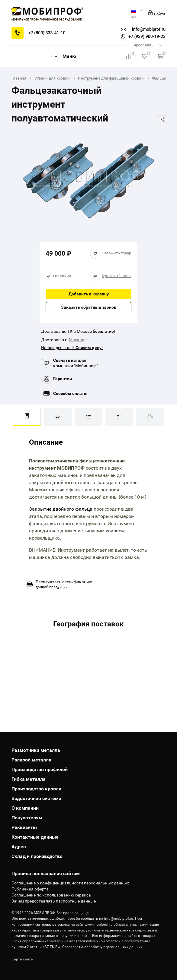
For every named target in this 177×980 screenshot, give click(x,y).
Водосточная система (36, 798)
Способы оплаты (70, 393)
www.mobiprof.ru (99, 925)
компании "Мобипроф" (75, 363)
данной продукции (64, 584)
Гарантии (63, 379)
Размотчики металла (36, 750)
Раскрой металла (31, 760)
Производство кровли (36, 789)
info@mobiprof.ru (119, 919)
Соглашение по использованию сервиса (51, 895)
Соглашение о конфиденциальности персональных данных (70, 883)
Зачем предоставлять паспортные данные (54, 901)
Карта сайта (22, 959)
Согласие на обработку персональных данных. (103, 947)
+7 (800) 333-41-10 (47, 33)
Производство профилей (40, 769)
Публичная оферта (30, 889)
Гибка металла (29, 779)
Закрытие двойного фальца (61, 509)
